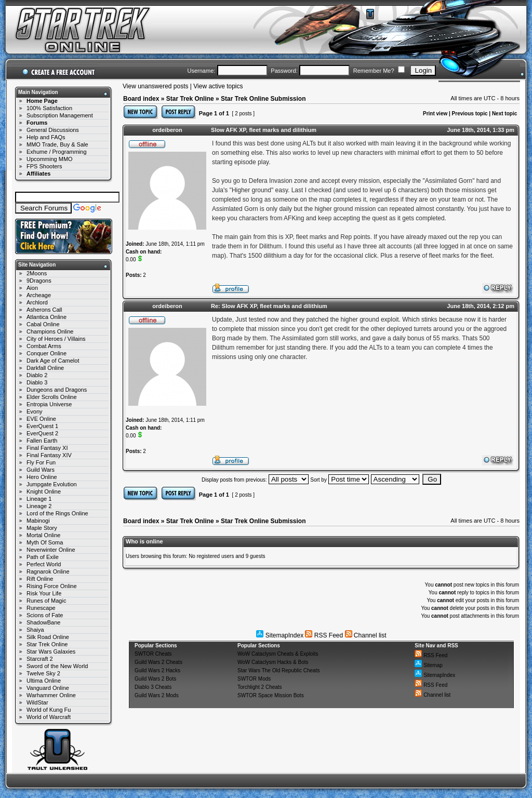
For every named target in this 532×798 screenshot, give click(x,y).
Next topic (504, 114)
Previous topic (470, 114)
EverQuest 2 (42, 433)
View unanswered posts (156, 86)
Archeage (39, 295)
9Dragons (39, 281)
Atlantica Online (46, 317)
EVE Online (41, 419)
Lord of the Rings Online (57, 513)
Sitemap (428, 665)
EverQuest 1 (42, 426)
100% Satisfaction (49, 108)
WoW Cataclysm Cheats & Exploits (278, 654)
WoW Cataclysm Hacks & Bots (273, 662)
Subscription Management (60, 115)
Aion (32, 288)
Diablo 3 (37, 382)
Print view (435, 114)
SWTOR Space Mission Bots (271, 695)
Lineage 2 (39, 506)
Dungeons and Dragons (57, 390)
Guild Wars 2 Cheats (158, 662)
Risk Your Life (44, 593)
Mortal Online (43, 535)
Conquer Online (46, 353)
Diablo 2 (37, 375)
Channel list (366, 635)
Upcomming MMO (50, 159)
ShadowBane (43, 622)
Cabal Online (43, 324)
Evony (35, 411)
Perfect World (44, 564)
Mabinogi (38, 521)
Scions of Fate (45, 615)
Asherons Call (44, 310)
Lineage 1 (39, 499)
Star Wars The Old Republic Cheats (278, 670)
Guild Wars (41, 470)
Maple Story (42, 528)
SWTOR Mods (254, 679)
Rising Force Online (52, 586)
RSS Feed (324, 635)
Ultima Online (44, 681)
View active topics (218, 86)
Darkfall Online (45, 368)
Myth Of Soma (45, 542)
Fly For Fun (41, 462)
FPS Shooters (44, 166)
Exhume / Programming (57, 152)
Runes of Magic (46, 601)
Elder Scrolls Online (52, 397)
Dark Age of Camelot (53, 361)
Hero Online (42, 477)
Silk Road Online (48, 637)
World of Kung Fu (49, 710)
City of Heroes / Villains (56, 339)
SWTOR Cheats (153, 654)
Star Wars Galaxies (51, 651)
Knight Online (44, 491)
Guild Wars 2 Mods (157, 695)
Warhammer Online (51, 695)
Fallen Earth (42, 441)
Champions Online (50, 331)
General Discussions (53, 130)
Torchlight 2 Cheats (260, 687)
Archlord (37, 302)
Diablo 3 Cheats (153, 687)
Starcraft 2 (40, 659)
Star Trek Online (47, 644)
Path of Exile (43, 557)
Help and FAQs (46, 137)
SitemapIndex (280, 635)
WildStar (37, 702)
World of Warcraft (49, 717)
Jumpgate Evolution (52, 484)
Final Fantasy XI (47, 448)
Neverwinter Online (51, 550)
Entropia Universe (49, 404)
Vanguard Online (48, 688)
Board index (141, 99)
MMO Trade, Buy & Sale (57, 144)
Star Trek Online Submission (263, 99)
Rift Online (40, 579)
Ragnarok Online (48, 571)
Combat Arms (44, 346)
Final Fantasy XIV (49, 455)
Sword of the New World (57, 666)
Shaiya (35, 630)
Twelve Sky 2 (43, 673)
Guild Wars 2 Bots (155, 679)
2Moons (37, 273)
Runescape (41, 608)
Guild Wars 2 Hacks (157, 670)
